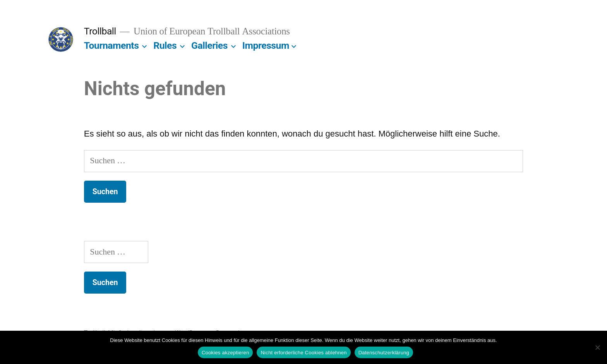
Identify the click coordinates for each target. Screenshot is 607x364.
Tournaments (111, 45)
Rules (165, 45)
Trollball (100, 31)
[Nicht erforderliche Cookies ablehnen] (597, 347)
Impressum (266, 45)
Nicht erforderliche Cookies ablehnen (303, 353)
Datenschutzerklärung (384, 353)
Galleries (209, 45)
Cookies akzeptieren (225, 353)
